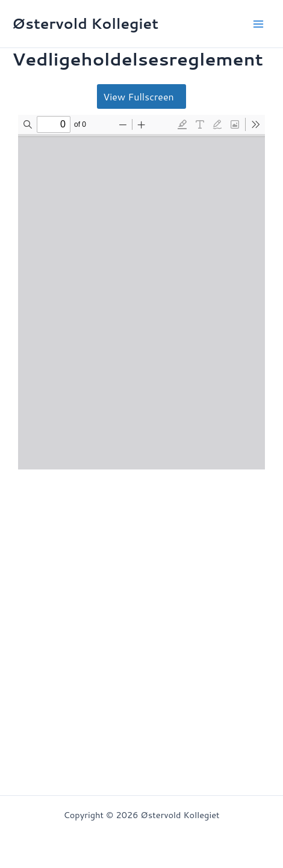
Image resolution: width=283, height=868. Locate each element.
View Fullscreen (138, 96)
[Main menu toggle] (258, 24)
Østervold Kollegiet (85, 23)
